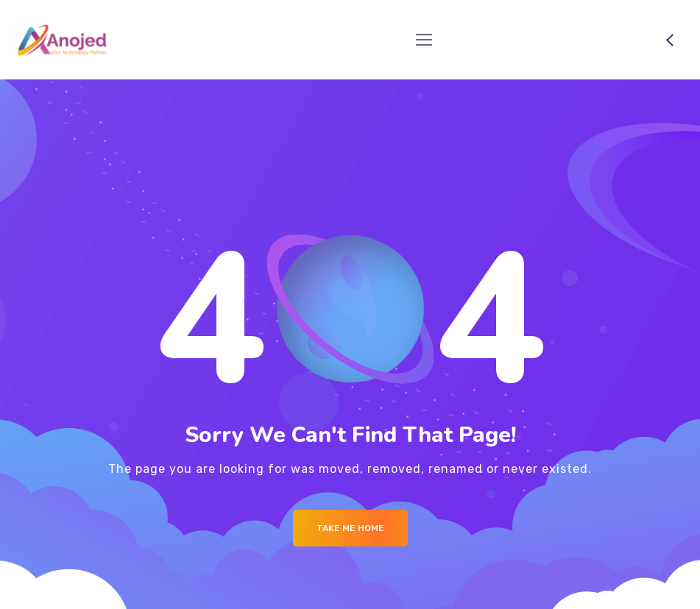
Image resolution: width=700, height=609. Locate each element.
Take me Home (350, 528)
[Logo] (62, 40)
